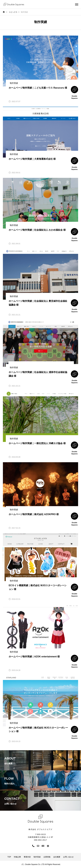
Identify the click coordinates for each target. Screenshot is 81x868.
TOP (9, 857)
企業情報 (47, 857)
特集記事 (17, 857)
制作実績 (37, 857)
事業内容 (27, 857)
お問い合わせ (68, 857)
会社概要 (57, 857)
